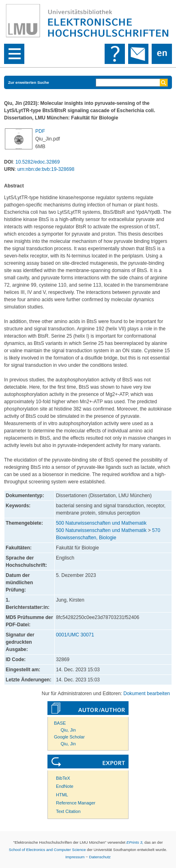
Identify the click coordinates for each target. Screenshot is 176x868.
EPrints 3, (135, 842)
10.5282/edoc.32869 (38, 162)
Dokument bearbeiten (147, 694)
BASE (60, 723)
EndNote (65, 786)
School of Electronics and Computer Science (47, 850)
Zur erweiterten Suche (29, 82)
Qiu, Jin (68, 730)
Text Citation (68, 811)
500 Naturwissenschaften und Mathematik (101, 523)
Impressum (75, 857)
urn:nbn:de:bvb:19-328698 (46, 169)
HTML (62, 795)
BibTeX (63, 778)
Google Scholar (69, 737)
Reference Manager (76, 803)
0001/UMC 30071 (75, 635)
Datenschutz (100, 857)
